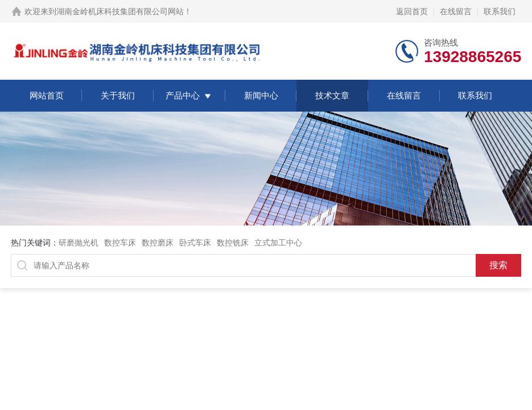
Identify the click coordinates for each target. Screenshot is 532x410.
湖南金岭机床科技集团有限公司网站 (120, 11)
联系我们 (500, 11)
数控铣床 (233, 243)
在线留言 (456, 11)
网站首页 (47, 95)
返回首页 (412, 11)
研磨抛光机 (79, 243)
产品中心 (183, 95)
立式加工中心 (278, 243)
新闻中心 (261, 95)
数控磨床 (158, 243)
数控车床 (120, 243)
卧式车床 (195, 243)
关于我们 (118, 95)
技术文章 (332, 95)
